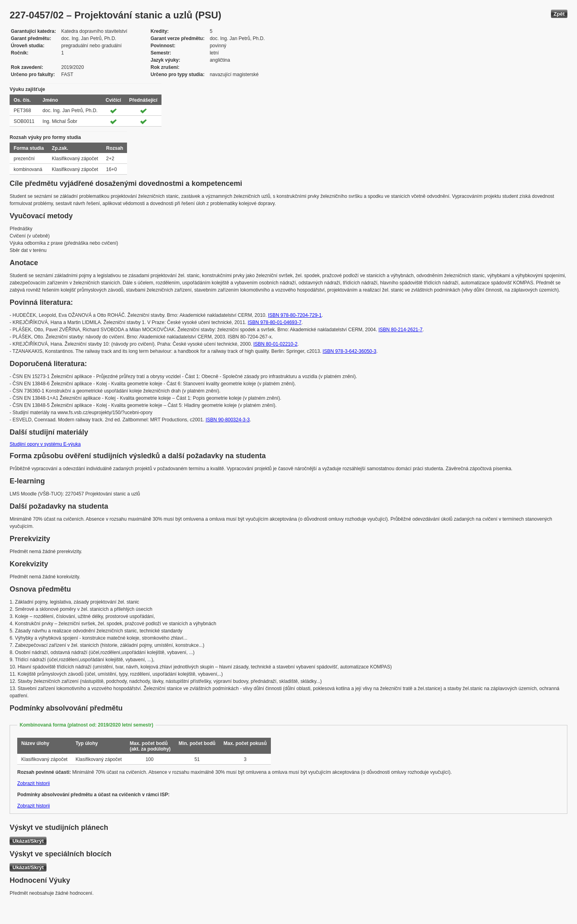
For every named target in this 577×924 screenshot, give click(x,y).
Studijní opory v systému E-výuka (45, 444)
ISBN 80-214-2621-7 (400, 330)
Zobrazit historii (33, 783)
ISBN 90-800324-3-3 (228, 420)
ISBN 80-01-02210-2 (275, 344)
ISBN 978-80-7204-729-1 (295, 315)
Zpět (559, 14)
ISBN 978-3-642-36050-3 (349, 351)
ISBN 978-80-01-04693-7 (274, 322)
